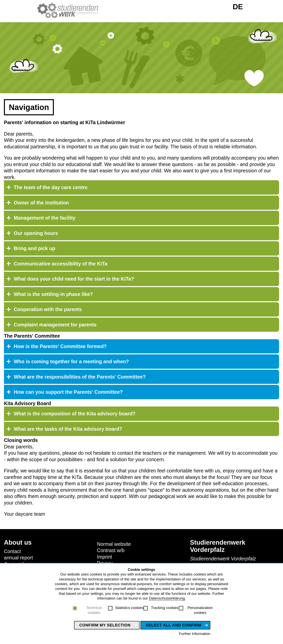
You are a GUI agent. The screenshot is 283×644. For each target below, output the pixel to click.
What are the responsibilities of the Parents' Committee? (80, 377)
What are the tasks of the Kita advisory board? (68, 429)
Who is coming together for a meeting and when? (71, 361)
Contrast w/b (111, 550)
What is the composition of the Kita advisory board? (75, 414)
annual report (18, 558)
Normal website (114, 544)
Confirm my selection (105, 625)
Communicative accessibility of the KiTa (61, 264)
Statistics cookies (129, 608)
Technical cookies (94, 610)
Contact (12, 551)
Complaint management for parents (55, 325)
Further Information (195, 634)
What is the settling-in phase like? (53, 294)
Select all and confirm (174, 625)
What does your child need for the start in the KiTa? (74, 279)
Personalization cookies (200, 610)
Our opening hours (36, 233)
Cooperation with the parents (48, 309)
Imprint (104, 557)
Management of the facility (45, 218)
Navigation (29, 107)
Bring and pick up (34, 248)
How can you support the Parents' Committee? (68, 392)
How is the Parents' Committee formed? (60, 346)
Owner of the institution (41, 203)
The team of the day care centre (51, 187)
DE (238, 7)
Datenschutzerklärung (167, 598)
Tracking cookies (165, 608)
